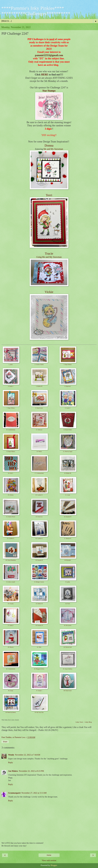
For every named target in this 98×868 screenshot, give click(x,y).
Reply (11, 762)
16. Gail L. (11, 473)
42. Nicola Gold (68, 647)
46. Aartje (11, 691)
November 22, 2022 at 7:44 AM (28, 755)
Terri (49, 195)
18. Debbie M (68, 473)
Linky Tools (79, 722)
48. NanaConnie (68, 691)
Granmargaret (14, 793)
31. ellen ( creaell (11, 582)
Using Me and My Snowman (49, 257)
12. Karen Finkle (68, 430)
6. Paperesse (68, 386)
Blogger (54, 865)
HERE (45, 75)
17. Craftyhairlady (39, 473)
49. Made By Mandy (11, 712)
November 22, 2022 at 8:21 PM (31, 771)
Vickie (49, 292)
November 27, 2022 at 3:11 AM (34, 793)
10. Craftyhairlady (11, 430)
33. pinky (68, 582)
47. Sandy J (39, 691)
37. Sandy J (11, 625)
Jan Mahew (13, 771)
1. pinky (11, 365)
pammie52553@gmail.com (49, 55)
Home (49, 855)
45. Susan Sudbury (68, 669)
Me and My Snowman (53, 149)
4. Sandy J (11, 386)
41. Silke (39, 647)
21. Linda (68, 495)
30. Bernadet (68, 560)
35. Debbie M (39, 604)
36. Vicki (68, 604)
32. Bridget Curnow (39, 582)
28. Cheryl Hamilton (11, 560)
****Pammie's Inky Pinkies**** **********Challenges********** (36, 11)
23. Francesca (39, 517)
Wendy (11, 755)
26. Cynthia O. (39, 538)
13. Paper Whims (11, 451)
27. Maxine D (68, 538)
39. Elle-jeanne (68, 625)
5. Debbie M (39, 386)
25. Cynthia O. (11, 538)
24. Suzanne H (68, 517)
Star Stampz (49, 91)
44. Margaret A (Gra (39, 669)
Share (5, 742)
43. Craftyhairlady (11, 669)
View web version (49, 860)
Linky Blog (88, 722)
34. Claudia (11, 604)
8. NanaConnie (39, 408)
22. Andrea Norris (11, 517)
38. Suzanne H (39, 625)
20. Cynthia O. (39, 495)
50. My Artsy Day (39, 712)
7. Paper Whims (11, 408)
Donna (49, 145)
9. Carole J (68, 408)
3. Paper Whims (68, 365)
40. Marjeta (11, 647)
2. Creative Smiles (39, 365)
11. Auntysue (39, 430)
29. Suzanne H (39, 560)
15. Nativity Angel (68, 451)
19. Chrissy (11, 495)
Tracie (49, 253)
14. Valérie (39, 451)
